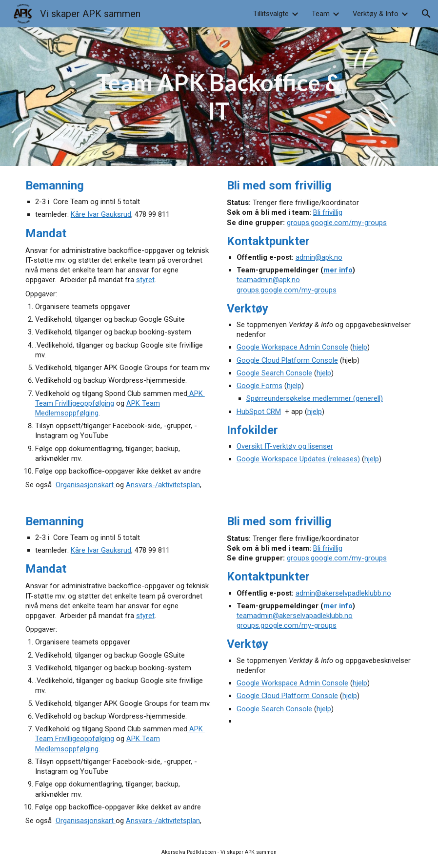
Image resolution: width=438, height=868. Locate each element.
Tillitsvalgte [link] (271, 14)
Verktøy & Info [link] (376, 14)
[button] (426, 14)
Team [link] (321, 14)
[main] (219, 96)
